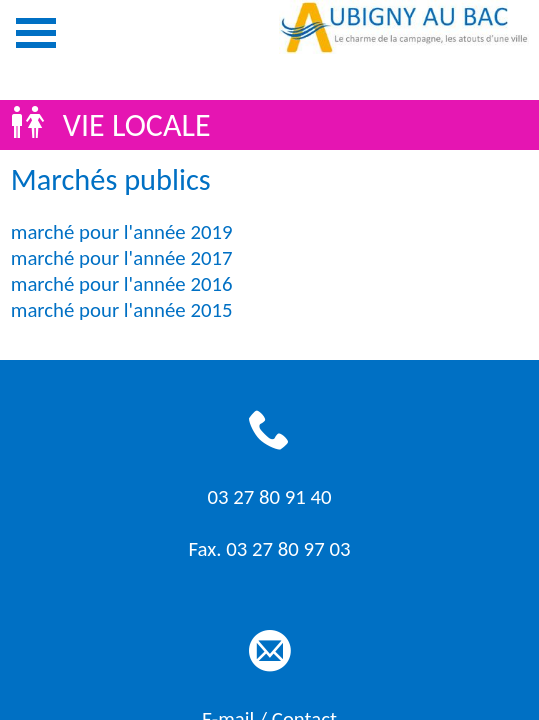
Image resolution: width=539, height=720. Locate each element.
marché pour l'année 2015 (122, 310)
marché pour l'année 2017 (122, 258)
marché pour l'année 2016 (122, 284)
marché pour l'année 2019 (122, 232)
